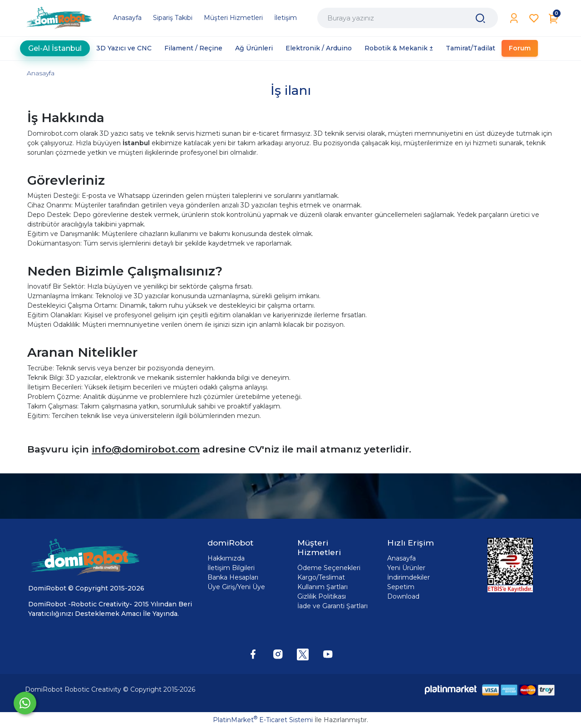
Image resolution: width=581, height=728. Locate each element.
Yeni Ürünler (406, 568)
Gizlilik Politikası (322, 596)
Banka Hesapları (233, 577)
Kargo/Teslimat (321, 577)
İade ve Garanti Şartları (332, 606)
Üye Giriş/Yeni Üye (236, 587)
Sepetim (401, 587)
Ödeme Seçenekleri (329, 568)
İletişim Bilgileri (231, 568)
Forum (520, 48)
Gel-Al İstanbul (55, 48)
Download (403, 596)
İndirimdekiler (409, 577)
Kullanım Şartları (323, 587)
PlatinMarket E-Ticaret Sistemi (263, 720)
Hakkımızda (226, 558)
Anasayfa (41, 73)
